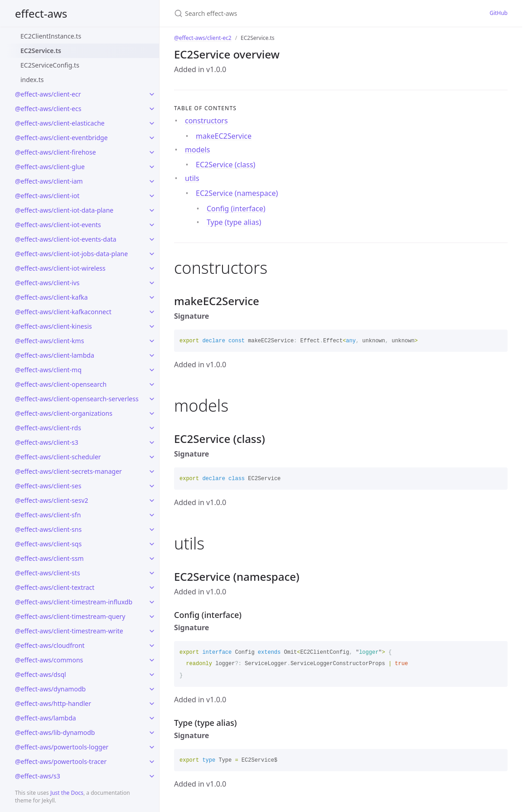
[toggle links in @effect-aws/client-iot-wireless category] (152, 268)
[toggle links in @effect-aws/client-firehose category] (152, 152)
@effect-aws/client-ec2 (203, 38)
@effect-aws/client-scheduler (58, 457)
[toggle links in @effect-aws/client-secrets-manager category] (152, 472)
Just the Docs (67, 793)
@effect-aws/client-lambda (55, 355)
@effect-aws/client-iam (49, 181)
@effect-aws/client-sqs (48, 544)
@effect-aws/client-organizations (64, 413)
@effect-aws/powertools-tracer (61, 761)
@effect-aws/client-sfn (48, 515)
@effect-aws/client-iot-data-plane (64, 210)
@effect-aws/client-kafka (51, 297)
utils (192, 178)
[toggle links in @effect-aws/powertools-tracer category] (152, 762)
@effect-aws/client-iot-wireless (60, 268)
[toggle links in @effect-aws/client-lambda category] (152, 355)
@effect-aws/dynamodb (50, 689)
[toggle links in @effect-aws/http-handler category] (152, 704)
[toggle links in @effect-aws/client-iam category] (152, 181)
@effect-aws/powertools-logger (62, 747)
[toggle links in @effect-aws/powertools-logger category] (152, 747)
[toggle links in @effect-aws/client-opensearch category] (152, 384)
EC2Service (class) (225, 165)
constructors (206, 121)
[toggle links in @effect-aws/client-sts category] (152, 573)
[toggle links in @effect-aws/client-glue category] (152, 167)
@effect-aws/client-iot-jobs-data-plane (71, 254)
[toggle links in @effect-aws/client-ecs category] (152, 109)
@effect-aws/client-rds (48, 428)
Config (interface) (236, 209)
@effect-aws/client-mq (48, 370)
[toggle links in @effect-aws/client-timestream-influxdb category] (152, 602)
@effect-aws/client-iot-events (58, 225)
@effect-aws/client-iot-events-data (66, 239)
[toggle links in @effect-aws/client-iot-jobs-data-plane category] (152, 254)
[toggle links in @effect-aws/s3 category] (152, 776)
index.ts (32, 80)
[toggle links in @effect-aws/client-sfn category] (152, 515)
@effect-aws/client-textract (55, 587)
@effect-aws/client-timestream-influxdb (74, 602)
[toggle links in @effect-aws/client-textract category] (152, 588)
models (197, 150)
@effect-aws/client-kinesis (53, 326)
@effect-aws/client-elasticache (60, 123)
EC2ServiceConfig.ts (50, 65)
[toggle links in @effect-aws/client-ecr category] (152, 94)
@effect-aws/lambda (46, 718)
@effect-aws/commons (49, 660)
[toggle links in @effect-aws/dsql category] (152, 675)
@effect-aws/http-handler (53, 703)
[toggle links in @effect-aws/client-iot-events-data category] (152, 239)
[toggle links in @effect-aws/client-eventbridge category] (152, 138)
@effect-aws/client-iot (47, 196)
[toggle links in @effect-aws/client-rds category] (152, 428)
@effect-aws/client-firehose (56, 152)
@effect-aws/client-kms (49, 341)
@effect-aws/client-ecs (48, 109)
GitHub (499, 13)
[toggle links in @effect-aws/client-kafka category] (152, 297)
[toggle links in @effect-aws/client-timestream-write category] (152, 631)
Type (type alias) (234, 222)
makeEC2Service (224, 136)
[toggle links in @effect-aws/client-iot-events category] (152, 225)
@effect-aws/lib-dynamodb (55, 732)
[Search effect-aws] (261, 13)
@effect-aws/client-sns (48, 529)
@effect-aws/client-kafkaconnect (63, 312)
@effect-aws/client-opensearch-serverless (77, 399)
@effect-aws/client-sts (48, 573)
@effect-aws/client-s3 (47, 442)
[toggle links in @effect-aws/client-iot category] (152, 196)
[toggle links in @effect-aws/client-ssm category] (152, 559)
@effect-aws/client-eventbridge (61, 138)
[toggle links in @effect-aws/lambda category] (152, 718)
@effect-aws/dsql (41, 674)
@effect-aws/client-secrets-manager (68, 471)
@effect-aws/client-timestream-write (69, 631)
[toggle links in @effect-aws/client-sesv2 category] (152, 501)
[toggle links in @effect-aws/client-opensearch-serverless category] (152, 399)
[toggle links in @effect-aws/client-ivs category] (152, 283)
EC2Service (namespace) (237, 193)
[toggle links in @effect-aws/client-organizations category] (152, 413)
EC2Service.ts (41, 51)
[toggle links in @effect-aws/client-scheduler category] (152, 457)
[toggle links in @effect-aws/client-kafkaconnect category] (152, 312)
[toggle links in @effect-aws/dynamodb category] (152, 689)
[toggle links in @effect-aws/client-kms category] (152, 341)
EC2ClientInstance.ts (51, 36)
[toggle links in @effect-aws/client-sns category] (152, 530)
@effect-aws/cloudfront (50, 645)
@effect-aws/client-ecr (48, 94)
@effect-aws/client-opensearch (61, 384)
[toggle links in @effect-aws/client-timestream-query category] (152, 617)
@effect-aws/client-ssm (49, 558)
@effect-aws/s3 (38, 776)
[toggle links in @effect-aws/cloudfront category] (152, 646)
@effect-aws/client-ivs (47, 283)
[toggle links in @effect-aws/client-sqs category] (152, 544)
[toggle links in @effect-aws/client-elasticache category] (152, 123)
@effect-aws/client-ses (48, 486)
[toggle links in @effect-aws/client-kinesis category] (152, 326)
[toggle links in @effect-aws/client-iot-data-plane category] (152, 210)
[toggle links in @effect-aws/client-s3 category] (152, 442)
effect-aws (41, 13)
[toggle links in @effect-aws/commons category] (152, 660)
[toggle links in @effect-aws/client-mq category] (152, 370)
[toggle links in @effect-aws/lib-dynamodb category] (152, 733)
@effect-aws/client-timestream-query (70, 616)
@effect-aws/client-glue (50, 167)
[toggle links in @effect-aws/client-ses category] (152, 486)
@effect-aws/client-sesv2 (52, 500)
